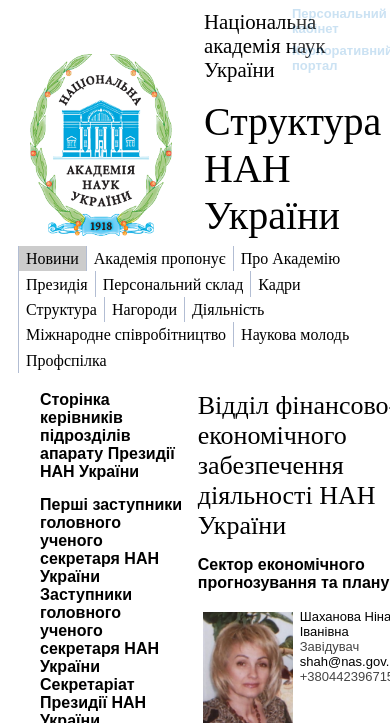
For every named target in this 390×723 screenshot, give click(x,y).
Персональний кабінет (329, 21)
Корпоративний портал (329, 58)
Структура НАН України (292, 168)
